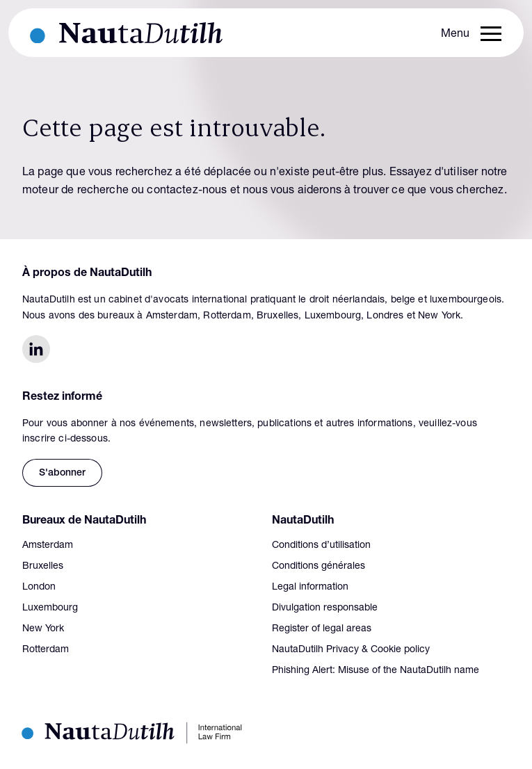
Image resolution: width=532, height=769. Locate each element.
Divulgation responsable (325, 608)
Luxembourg (50, 608)
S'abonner (62, 473)
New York (43, 629)
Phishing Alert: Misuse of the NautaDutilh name (376, 671)
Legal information (310, 588)
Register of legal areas (322, 629)
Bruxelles (43, 567)
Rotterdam (46, 650)
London (39, 588)
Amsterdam (48, 546)
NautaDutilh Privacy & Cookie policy (351, 650)
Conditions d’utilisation (321, 546)
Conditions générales (319, 567)
